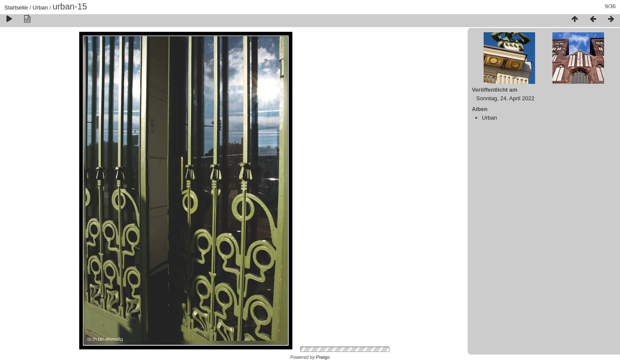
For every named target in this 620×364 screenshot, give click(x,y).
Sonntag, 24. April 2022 (505, 98)
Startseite (16, 8)
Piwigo (323, 357)
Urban (40, 8)
